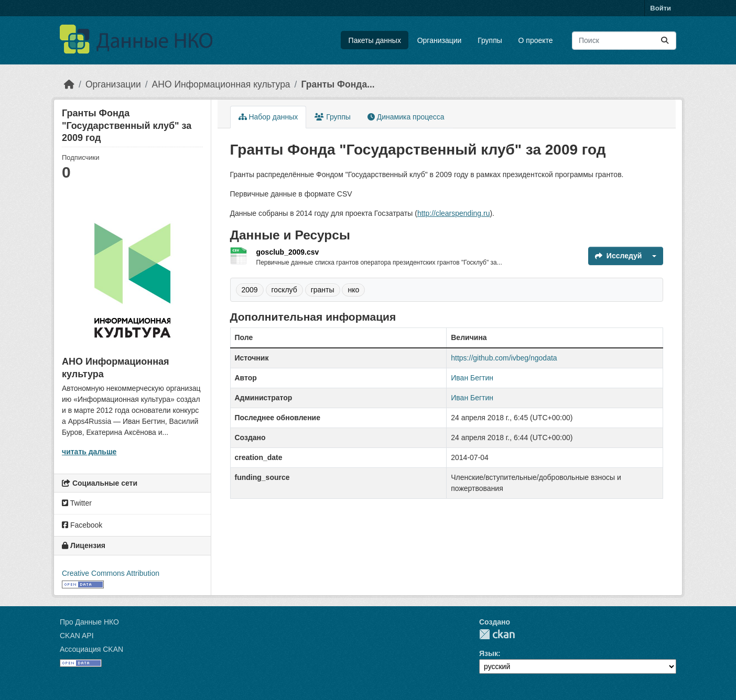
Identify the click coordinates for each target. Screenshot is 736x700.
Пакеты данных (375, 40)
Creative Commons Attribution (111, 573)
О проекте (536, 40)
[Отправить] (665, 41)
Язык (489, 653)
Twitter (77, 503)
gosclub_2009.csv (288, 252)
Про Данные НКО (89, 622)
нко (353, 290)
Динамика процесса (406, 117)
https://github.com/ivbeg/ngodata (504, 358)
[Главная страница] (69, 84)
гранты (323, 290)
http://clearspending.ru (454, 213)
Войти (661, 8)
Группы (490, 40)
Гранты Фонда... (338, 84)
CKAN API (77, 636)
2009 (250, 290)
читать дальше (89, 452)
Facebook (82, 525)
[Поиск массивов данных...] (624, 41)
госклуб (284, 290)
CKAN (497, 634)
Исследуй (619, 256)
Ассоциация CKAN (91, 649)
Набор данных (268, 117)
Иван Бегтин (472, 378)
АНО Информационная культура (221, 84)
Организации (440, 40)
